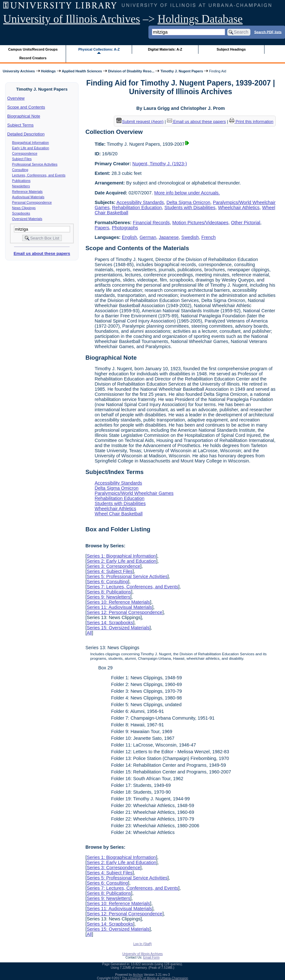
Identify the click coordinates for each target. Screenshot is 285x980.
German (148, 237)
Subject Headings (231, 49)
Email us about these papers (42, 253)
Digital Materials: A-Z (165, 49)
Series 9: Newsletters (108, 597)
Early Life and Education (31, 148)
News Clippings (24, 208)
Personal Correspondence (32, 202)
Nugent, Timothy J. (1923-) (160, 164)
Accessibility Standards (140, 202)
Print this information (251, 122)
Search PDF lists (268, 32)
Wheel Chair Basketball (119, 514)
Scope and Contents (26, 107)
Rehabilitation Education (137, 208)
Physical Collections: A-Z (99, 49)
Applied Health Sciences (82, 71)
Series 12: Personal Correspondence (124, 612)
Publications (21, 181)
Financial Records (151, 223)
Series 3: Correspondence (113, 566)
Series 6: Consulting (107, 582)
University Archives (19, 71)
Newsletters (21, 186)
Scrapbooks (21, 213)
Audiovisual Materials (28, 197)
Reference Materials (27, 192)
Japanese (169, 237)
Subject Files (22, 159)
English (129, 237)
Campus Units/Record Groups (33, 49)
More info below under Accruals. (187, 193)
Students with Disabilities (190, 208)
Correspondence (25, 153)
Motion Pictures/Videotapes (201, 223)
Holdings (48, 71)
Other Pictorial (245, 223)
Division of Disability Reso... (131, 71)
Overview (16, 98)
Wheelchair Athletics (239, 208)
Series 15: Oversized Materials (118, 628)
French (209, 237)
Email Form (151, 957)
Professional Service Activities (35, 164)
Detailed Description (26, 134)
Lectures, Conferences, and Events (39, 175)
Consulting (20, 170)
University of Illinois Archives (72, 19)
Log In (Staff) (143, 944)
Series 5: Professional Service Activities (127, 576)
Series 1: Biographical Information (121, 556)
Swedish (190, 237)
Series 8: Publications (109, 592)
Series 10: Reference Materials (118, 602)
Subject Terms (21, 125)
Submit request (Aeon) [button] (140, 122)
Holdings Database (200, 19)
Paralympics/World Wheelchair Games (134, 493)
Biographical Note (24, 116)
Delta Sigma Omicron (188, 202)
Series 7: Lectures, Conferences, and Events (132, 587)
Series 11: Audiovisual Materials (119, 607)
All (89, 633)
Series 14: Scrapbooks (110, 623)
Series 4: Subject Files (109, 571)
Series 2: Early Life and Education (121, 561)
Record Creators (33, 58)
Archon (138, 975)
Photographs (125, 228)
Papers (102, 228)
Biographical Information (31, 143)
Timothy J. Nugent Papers (182, 71)
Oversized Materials (27, 219)
